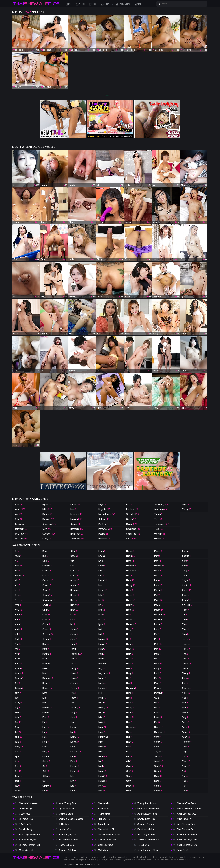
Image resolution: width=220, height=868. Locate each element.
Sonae (158, 791)
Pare (157, 580)
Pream (158, 688)
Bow (17, 786)
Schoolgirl (133, 514)
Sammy (160, 732)
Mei (101, 693)
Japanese (77, 539)
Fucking (76, 519)
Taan (186, 610)
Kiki (73, 776)
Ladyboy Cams (123, 4)
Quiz (158, 698)
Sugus (186, 580)
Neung (130, 649)
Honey (75, 605)
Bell (18, 732)
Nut (129, 737)
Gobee (74, 556)
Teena (186, 639)
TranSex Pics (104, 819)
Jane (74, 644)
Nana (130, 580)
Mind (102, 732)
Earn (46, 693)
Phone (158, 624)
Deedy (46, 668)
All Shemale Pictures (69, 840)
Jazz (74, 659)
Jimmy (75, 688)
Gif (45, 766)
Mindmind (104, 737)
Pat (157, 595)
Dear (46, 659)
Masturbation (107, 514)
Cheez (46, 590)
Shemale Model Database (71, 819)
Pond (158, 664)
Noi (129, 678)
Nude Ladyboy (184, 819)
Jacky (74, 634)
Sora (185, 561)
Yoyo (186, 766)
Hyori (74, 610)
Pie (157, 634)
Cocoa (46, 620)
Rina (157, 708)
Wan (185, 708)
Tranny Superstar (67, 845)
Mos (102, 791)
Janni (74, 649)
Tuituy (186, 673)
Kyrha (102, 566)
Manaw (103, 639)
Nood (130, 703)
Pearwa (159, 615)
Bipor (18, 756)
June (74, 717)
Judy (74, 712)
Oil (129, 756)
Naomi (130, 605)
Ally (17, 580)
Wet (186, 504)
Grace (75, 571)
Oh (129, 752)
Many (103, 649)
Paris (158, 585)
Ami (17, 590)
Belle (18, 742)
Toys (159, 529)
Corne (46, 624)
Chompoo (49, 600)
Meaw (102, 678)
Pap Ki (158, 576)
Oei (129, 747)
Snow (158, 771)
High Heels (77, 534)
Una (185, 683)
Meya (102, 703)
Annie (18, 629)
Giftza (46, 776)
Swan (186, 600)
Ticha (186, 649)
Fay (45, 737)
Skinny (132, 524)
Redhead (132, 509)
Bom (18, 766)
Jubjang (75, 708)
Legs (102, 504)
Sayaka (159, 752)
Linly (101, 615)
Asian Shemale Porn (187, 845)
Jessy (74, 683)
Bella (18, 737)
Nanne (130, 595)
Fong (46, 752)
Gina (45, 791)
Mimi (102, 727)
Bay (17, 708)
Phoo (158, 629)
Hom (74, 600)
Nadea (130, 551)
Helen (75, 595)
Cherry (47, 595)
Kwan (102, 551)
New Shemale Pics (107, 840)
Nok (129, 683)
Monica (103, 781)
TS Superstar (144, 845)
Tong (186, 659)
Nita (129, 668)
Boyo (46, 551)
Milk (102, 717)
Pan (158, 561)
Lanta (103, 580)
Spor (185, 566)
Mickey (103, 708)
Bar (17, 698)
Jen (73, 664)
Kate (73, 756)
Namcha (131, 566)
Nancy (131, 585)
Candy (47, 571)
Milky (102, 722)
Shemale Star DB (106, 829)
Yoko (186, 761)
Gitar (74, 551)
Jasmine (76, 654)
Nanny (131, 600)
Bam (18, 693)
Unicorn (187, 688)
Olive (130, 766)
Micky (102, 712)
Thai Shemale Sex (186, 829)
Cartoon (48, 580)
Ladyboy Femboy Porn (30, 845)
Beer (18, 727)
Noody (130, 708)
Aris (17, 649)
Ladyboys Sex (65, 829)
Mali (101, 634)
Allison (19, 576)
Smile (159, 766)
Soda (158, 776)
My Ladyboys (104, 850)
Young (187, 509)
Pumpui (159, 693)
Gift (46, 771)
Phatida (159, 620)
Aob (17, 634)
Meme (102, 698)
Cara (46, 576)
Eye (46, 717)
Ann (17, 620)
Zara (185, 791)
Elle (45, 698)
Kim (73, 781)
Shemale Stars (66, 814)
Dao (46, 644)
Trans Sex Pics (184, 850)
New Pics (80, 4)
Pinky (158, 644)
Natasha (131, 624)
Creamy (48, 634)
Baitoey (19, 678)
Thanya (187, 644)
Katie (74, 761)
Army (19, 659)
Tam (185, 620)
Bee (18, 722)
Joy (73, 703)
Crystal (47, 639)
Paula (158, 605)
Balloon (19, 688)
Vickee (186, 693)
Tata (186, 634)
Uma (185, 678)
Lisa (102, 620)
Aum (18, 664)
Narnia (130, 610)
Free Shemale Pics (146, 829)
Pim (157, 639)
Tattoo (159, 514)
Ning (130, 664)
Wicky (186, 722)
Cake (46, 561)
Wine (186, 732)
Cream (47, 629)
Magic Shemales (27, 850)
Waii (185, 703)
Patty (158, 600)
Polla (158, 654)
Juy (73, 722)
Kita (73, 786)
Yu (184, 771)
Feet (74, 509)
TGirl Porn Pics (26, 824)
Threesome (161, 524)
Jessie (74, 678)
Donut (47, 683)
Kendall (75, 766)
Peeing (103, 534)
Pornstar (104, 539)
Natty (130, 629)
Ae (17, 551)
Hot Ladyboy (64, 824)
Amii (18, 595)
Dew (45, 673)
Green (75, 576)
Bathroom (21, 529)
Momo (102, 771)
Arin (18, 644)
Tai (185, 615)
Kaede (74, 727)
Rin (157, 703)
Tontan (187, 664)
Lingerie (104, 509)
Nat (129, 615)
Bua (45, 556)
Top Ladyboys (26, 809)
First (46, 747)
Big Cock (21, 539)
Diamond (48, 678)
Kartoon (76, 752)
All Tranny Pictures (147, 835)
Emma (47, 708)
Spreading (161, 504)
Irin (73, 620)
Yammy (187, 742)
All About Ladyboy (28, 840)
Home (69, 4)
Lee (102, 585)
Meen (102, 683)
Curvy (47, 539)
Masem (104, 664)
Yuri (185, 786)
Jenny (75, 668)
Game (46, 761)
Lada (102, 571)
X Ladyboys (25, 814)
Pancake (159, 566)
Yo (186, 756)
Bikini (47, 509)
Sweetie (187, 605)
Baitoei (19, 673)
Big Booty (21, 534)
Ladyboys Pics (26, 819)
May (102, 668)
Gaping (76, 524)
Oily (129, 761)
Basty (18, 703)
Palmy (158, 551)
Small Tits (133, 534)
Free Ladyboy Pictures (30, 835)
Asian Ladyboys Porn (187, 840)
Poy (158, 683)
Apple (18, 639)
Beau (18, 712)
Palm (130, 791)
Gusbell (75, 585)
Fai (45, 722)
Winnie (186, 737)
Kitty (74, 791)
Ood (129, 776)
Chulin (47, 605)
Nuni (129, 732)
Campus (47, 566)
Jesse (74, 673)
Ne (129, 634)
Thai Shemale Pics (82, 865)
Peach (159, 610)
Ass (18, 514)
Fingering (76, 514)
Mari (102, 654)
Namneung (133, 571)
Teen (158, 519)
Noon (130, 717)
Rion (157, 712)
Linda (102, 610)
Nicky (130, 654)
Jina (74, 693)
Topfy (186, 668)
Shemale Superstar (28, 803)
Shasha (159, 761)
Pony (158, 668)
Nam (130, 561)
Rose (158, 717)
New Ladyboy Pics (146, 819)
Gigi (45, 781)
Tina (185, 654)
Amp (18, 605)
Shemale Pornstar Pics (148, 840)
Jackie (74, 629)
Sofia (158, 781)
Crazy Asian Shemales (109, 835)
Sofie (158, 786)
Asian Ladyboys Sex (147, 814)
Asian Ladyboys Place (148, 850)
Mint (102, 752)
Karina (75, 742)
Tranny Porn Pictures (148, 803)
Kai (73, 732)
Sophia (186, 556)
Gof (73, 561)
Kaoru (75, 737)
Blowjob (48, 519)
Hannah (75, 590)
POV (130, 504)
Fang (46, 727)
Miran (103, 756)
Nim (130, 659)
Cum (47, 529)
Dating (138, 4)
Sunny (187, 590)
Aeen (18, 556)
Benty (19, 747)
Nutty (130, 742)
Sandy (158, 742)
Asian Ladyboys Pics (68, 835)
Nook (130, 712)
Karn (74, 747)
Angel (18, 615)
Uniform (160, 534)
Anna (19, 624)
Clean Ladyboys (106, 845)
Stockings (160, 509)
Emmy (47, 712)
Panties (104, 524)
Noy (129, 722)
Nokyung (131, 688)
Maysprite (104, 673)
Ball (17, 683)
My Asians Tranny (67, 809)
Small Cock (133, 529)
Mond (103, 776)
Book (18, 781)
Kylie (101, 561)
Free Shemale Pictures (148, 809)
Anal (19, 504)
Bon (18, 771)
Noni (129, 698)
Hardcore (77, 529)
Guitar (75, 580)
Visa (185, 698)
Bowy (18, 791)
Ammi (18, 600)
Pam (157, 556)
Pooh (158, 673)
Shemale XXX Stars (187, 803)
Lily (101, 600)
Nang (130, 590)
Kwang (103, 556)
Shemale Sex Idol (146, 824)
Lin (101, 605)
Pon (157, 659)
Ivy (73, 624)
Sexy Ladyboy (26, 829)
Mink (102, 742)
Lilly (101, 595)
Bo (17, 761)
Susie (186, 595)
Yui (185, 776)
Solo (131, 539)
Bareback (21, 524)
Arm (17, 654)
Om (130, 771)
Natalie (131, 620)
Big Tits (48, 504)
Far (45, 732)
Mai (101, 629)
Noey (130, 673)
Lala (101, 576)
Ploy (158, 649)
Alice (18, 566)
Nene (130, 644)
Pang (158, 571)
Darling (47, 654)
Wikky (186, 727)
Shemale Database (68, 850)
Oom (130, 781)
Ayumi (18, 668)
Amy (18, 610)
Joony (74, 698)
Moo (102, 786)
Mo (101, 761)
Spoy (186, 571)
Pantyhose (105, 529)
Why (185, 717)
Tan (185, 624)
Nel (129, 639)
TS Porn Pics (104, 814)
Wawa (187, 712)
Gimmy (47, 786)
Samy (158, 737)
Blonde (47, 514)
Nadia (131, 556)
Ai (16, 561)
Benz (18, 752)
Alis (17, 571)
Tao (186, 629)
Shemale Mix (104, 803)
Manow (103, 644)
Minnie (102, 747)
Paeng (130, 786)
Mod (101, 766)
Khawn (75, 771)
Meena (103, 688)
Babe (18, 519)
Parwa (158, 590)
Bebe (18, 717)
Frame (47, 756)
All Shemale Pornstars (188, 835)
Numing (131, 727)
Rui (157, 722)
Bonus (18, 776)
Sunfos (187, 585)
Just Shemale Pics (186, 824)
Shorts (131, 519)
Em (45, 703)
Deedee (47, 664)
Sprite (186, 576)
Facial (75, 504)
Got (74, 566)
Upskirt (159, 539)
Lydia (102, 624)
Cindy (47, 610)
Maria (102, 659)
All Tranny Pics (105, 809)
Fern (46, 742)
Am (17, 585)
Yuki (185, 781)
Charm (47, 585)
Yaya (186, 747)
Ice (73, 615)
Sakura (159, 727)
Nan (129, 576)
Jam (73, 639)
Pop (158, 678)
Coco (46, 615)
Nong (130, 693)
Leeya (103, 590)
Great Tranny (104, 824)
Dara (46, 649)
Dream (47, 688)
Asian (20, 509)
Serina (159, 756)
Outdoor (104, 519)
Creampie (49, 524)
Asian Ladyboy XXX (186, 814)
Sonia (186, 551)
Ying (185, 752)
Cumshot (49, 534)
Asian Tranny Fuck (67, 803)
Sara (158, 747)
